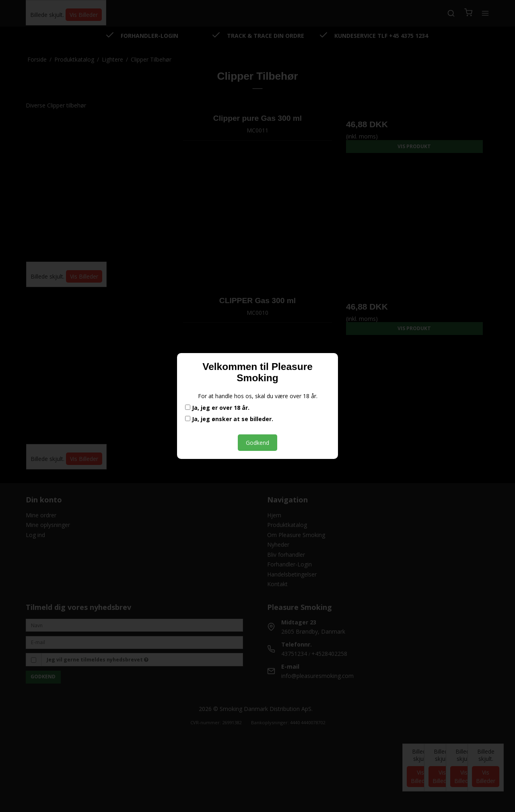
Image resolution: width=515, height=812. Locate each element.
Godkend (257, 443)
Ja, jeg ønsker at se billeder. (229, 419)
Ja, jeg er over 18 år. (217, 408)
